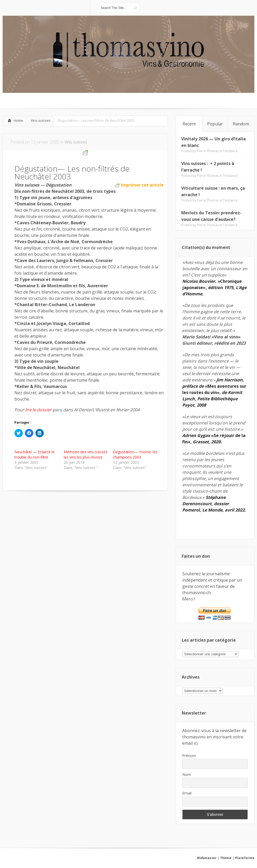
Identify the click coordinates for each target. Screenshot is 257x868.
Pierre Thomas (208, 151)
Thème (226, 858)
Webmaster (207, 858)
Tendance (230, 151)
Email (187, 793)
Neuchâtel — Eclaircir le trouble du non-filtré (34, 454)
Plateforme (245, 858)
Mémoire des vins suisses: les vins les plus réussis (86, 454)
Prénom (189, 756)
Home (18, 120)
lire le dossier (38, 410)
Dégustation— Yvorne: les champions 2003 (135, 454)
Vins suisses (41, 120)
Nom (187, 774)
